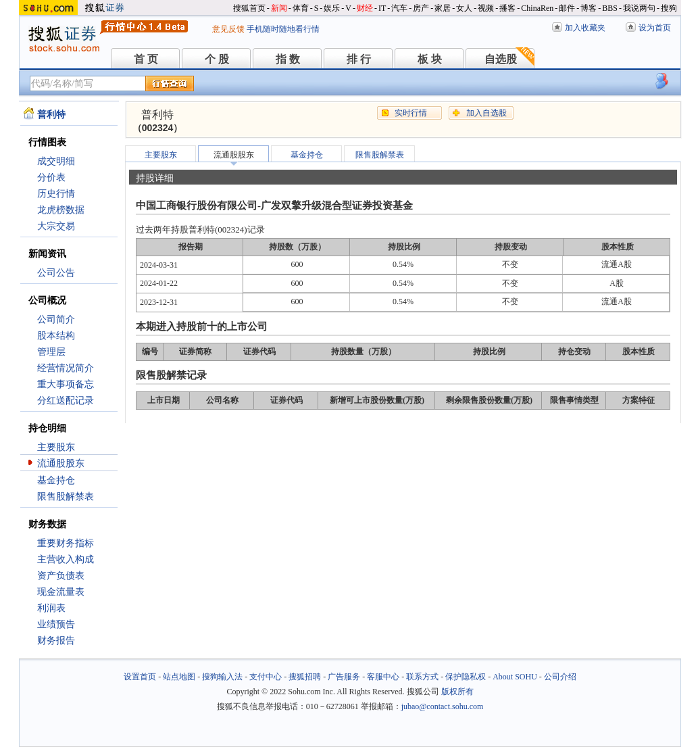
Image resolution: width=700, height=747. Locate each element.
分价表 (51, 177)
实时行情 (411, 113)
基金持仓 (56, 480)
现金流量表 (61, 592)
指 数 (288, 59)
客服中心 (383, 677)
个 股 (217, 59)
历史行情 (56, 194)
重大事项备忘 (66, 384)
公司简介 (56, 319)
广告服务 (344, 677)
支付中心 (266, 677)
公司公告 (56, 273)
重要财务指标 (66, 543)
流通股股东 (61, 463)
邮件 (567, 8)
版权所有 (457, 692)
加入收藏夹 (585, 28)
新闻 (279, 8)
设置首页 (140, 677)
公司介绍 (560, 677)
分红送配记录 (66, 401)
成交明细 (56, 161)
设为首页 (655, 28)
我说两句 (639, 8)
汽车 (399, 8)
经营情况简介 (66, 368)
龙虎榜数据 (61, 210)
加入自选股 (486, 113)
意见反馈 (228, 29)
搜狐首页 (249, 8)
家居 (443, 8)
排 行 (359, 59)
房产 (421, 8)
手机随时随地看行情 (283, 29)
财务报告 (56, 641)
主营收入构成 (66, 559)
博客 (589, 8)
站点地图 (179, 677)
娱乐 (332, 8)
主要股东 (56, 447)
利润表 (51, 608)
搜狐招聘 (305, 677)
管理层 (51, 352)
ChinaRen (537, 8)
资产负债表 (61, 576)
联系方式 (422, 677)
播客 (507, 8)
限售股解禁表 (66, 497)
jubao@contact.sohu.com (443, 706)
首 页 (146, 59)
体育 (301, 8)
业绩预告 (56, 624)
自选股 (501, 59)
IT (382, 8)
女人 (464, 8)
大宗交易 (56, 226)
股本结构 (56, 336)
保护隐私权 (466, 677)
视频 (486, 8)
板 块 (430, 59)
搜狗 (669, 8)
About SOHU (515, 677)
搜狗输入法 (222, 677)
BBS (610, 8)
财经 (365, 8)
